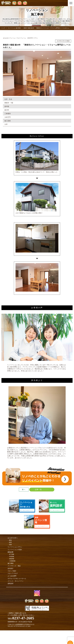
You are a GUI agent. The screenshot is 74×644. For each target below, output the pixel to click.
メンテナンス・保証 (14, 566)
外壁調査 (12, 557)
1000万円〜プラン (33, 38)
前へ (24, 489)
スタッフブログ (13, 573)
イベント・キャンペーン (16, 581)
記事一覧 (38, 489)
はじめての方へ (13, 538)
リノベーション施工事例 (14, 28)
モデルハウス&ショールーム (17, 578)
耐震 (10, 542)
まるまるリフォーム (9, 38)
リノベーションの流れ (15, 550)
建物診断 (11, 552)
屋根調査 (12, 559)
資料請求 (11, 583)
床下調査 (12, 554)
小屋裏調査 (12, 561)
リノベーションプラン (15, 547)
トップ (3, 28)
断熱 (10, 540)
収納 (10, 545)
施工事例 (11, 563)
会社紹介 (11, 568)
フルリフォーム (21, 38)
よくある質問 (12, 576)
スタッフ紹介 (12, 571)
